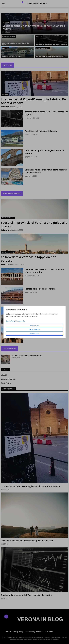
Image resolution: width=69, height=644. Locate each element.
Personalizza (34, 326)
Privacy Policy (21, 321)
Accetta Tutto (35, 334)
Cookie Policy (10, 321)
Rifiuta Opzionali (34, 330)
